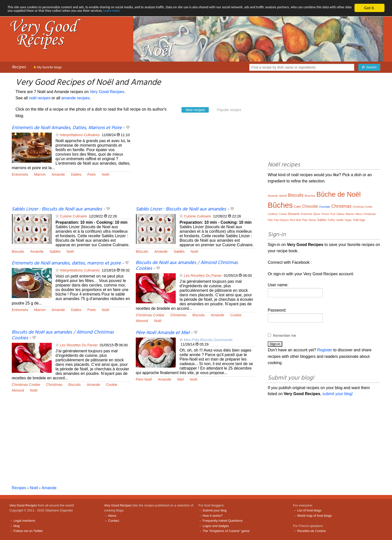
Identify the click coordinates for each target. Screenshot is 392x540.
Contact (113, 521)
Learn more (209, 12)
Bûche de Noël (339, 194)
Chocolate (325, 207)
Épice (317, 214)
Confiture (273, 214)
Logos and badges (216, 526)
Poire (91, 174)
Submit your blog (214, 510)
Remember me (285, 336)
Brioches (310, 196)
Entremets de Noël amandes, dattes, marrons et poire (66, 263)
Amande (58, 174)
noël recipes (39, 98)
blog (16, 526)
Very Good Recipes (107, 92)
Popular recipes (229, 110)
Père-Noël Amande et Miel (163, 333)
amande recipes (75, 98)
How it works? (212, 516)
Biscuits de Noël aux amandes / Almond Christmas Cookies (187, 266)
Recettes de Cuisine (312, 531)
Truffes (331, 220)
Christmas (178, 315)
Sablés (55, 251)
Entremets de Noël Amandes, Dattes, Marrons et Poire (67, 128)
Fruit (333, 214)
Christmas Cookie (150, 315)
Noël (105, 174)
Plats (305, 220)
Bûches (280, 205)
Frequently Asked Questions (222, 521)
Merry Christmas (366, 214)
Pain (270, 220)
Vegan (348, 220)
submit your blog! (338, 394)
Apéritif (283, 196)
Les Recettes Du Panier (203, 276)
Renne (312, 220)
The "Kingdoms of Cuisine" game (226, 531)
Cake (297, 207)
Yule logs (359, 220)
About (112, 516)
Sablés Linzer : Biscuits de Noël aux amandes (57, 209)
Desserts (294, 214)
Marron (40, 174)
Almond (142, 321)
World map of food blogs (314, 516)
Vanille (340, 220)
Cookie (236, 315)
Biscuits (18, 251)
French (325, 214)
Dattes (76, 174)
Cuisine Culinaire (73, 216)
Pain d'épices (281, 220)
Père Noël (144, 379)
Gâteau (340, 214)
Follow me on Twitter (28, 531)
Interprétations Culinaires (80, 135)
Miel (180, 379)
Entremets (20, 174)
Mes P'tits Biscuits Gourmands (208, 340)
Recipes (19, 67)
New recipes (195, 110)
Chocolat (310, 206)
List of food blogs (309, 510)
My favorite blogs (48, 67)
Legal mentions (24, 521)
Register (325, 350)
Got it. (369, 8)
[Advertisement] (195, 165)
